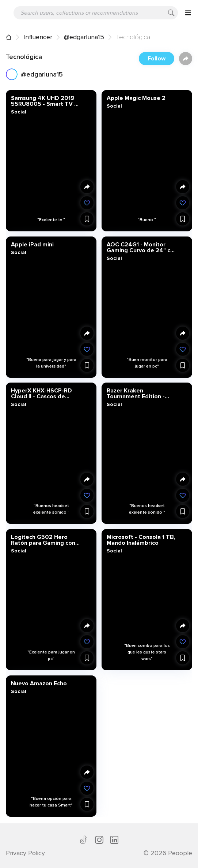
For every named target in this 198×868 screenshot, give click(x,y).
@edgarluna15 (84, 37)
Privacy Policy (25, 853)
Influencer (38, 37)
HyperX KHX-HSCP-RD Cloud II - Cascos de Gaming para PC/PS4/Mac (46, 394)
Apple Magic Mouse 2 (136, 98)
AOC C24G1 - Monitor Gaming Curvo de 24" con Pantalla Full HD (142, 247)
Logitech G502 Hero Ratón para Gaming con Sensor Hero (43, 540)
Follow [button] (157, 59)
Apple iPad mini (32, 244)
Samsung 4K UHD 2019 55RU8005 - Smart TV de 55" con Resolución (46, 101)
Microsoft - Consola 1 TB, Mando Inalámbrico (141, 540)
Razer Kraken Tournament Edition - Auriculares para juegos (139, 394)
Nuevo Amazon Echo (39, 683)
